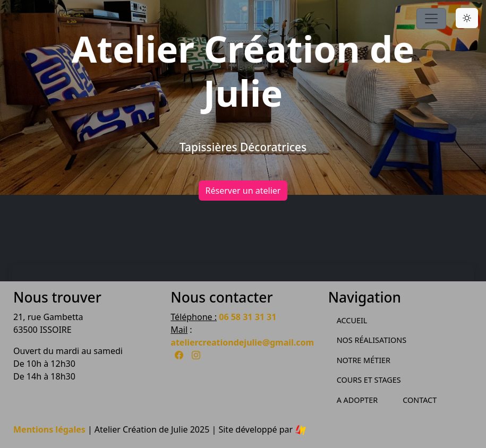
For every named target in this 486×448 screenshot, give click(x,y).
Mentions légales (49, 429)
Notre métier (364, 360)
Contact (420, 400)
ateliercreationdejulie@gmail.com (242, 342)
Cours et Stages (369, 380)
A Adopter (357, 400)
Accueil (352, 320)
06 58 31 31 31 (248, 317)
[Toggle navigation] (431, 19)
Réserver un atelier (243, 191)
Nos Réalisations (372, 340)
